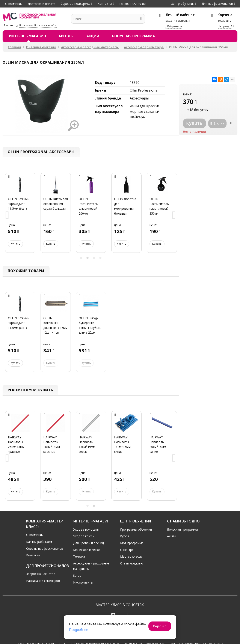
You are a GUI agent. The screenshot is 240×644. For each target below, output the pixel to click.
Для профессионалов (217, 4)
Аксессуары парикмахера (144, 47)
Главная (14, 47)
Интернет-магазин (28, 36)
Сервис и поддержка (76, 4)
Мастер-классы (131, 556)
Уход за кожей (84, 536)
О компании (14, 4)
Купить (15, 244)
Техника (79, 556)
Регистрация (182, 21)
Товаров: (224, 21)
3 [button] (94, 258)
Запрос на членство (41, 574)
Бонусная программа (134, 36)
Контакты (105, 4)
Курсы (125, 536)
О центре (127, 550)
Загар (77, 576)
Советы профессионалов (45, 548)
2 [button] (88, 258)
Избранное (174, 26)
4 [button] (100, 258)
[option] (20, 215)
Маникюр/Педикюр (87, 550)
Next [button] (174, 215)
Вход (169, 21)
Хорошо (160, 626)
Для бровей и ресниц (88, 543)
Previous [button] (7, 215)
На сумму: (225, 26)
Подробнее (79, 630)
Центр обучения (183, 4)
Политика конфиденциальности (41, 628)
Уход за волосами (86, 529)
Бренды (66, 36)
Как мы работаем (39, 542)
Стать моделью (132, 563)
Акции (93, 36)
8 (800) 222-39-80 (132, 4)
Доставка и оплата (42, 4)
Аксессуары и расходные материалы (90, 47)
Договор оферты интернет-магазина (197, 628)
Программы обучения (136, 529)
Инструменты (83, 582)
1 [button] (81, 258)
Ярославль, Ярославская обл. (38, 25)
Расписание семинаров (43, 581)
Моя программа (132, 543)
